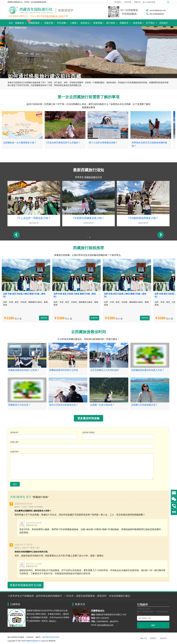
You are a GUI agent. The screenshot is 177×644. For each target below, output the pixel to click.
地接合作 (137, 2)
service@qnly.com (156, 10)
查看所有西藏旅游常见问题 (26, 585)
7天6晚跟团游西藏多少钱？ (143, 218)
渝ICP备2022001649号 (51, 637)
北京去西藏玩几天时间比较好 (105, 370)
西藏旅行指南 (21, 28)
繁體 (174, 512)
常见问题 (128, 2)
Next (161, 235)
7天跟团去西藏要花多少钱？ (88, 218)
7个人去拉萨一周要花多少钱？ (34, 218)
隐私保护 (163, 638)
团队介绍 (144, 638)
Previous (16, 235)
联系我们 (118, 2)
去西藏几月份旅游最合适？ (144, 405)
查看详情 (44, 318)
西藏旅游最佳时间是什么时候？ (24, 370)
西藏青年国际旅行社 (33, 641)
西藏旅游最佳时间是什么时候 (64, 370)
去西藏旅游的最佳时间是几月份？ (148, 370)
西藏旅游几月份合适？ (19, 405)
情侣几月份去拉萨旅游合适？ (64, 405)
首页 (11, 23)
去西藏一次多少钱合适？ (102, 405)
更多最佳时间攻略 (88, 418)
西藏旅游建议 (91, 177)
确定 (153, 625)
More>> (53, 621)
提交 (15, 484)
